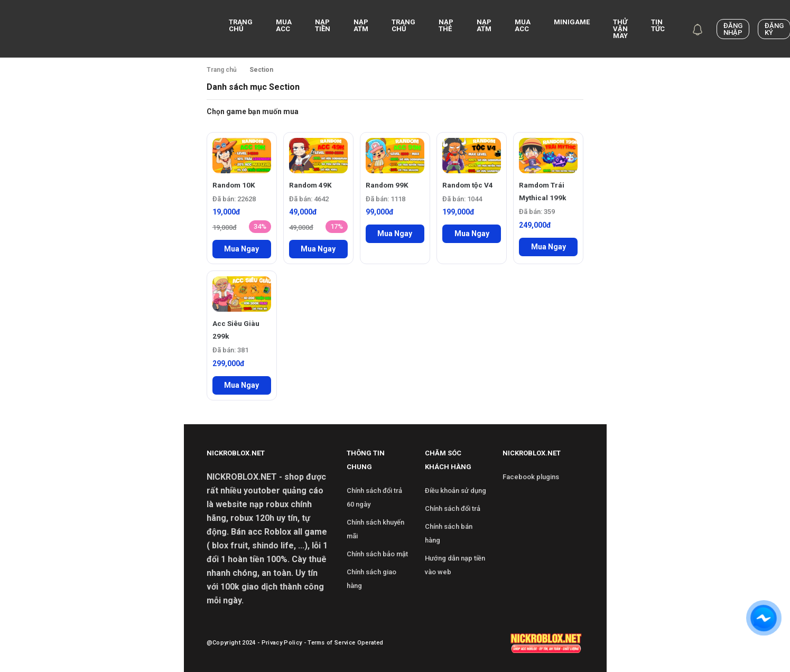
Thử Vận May (620, 29)
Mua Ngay (241, 249)
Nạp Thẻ (446, 25)
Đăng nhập (733, 29)
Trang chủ (241, 25)
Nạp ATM (484, 25)
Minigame (572, 22)
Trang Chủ (403, 25)
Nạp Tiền (323, 25)
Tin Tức (658, 25)
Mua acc (284, 25)
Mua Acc (523, 25)
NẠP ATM (361, 25)
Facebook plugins (531, 477)
